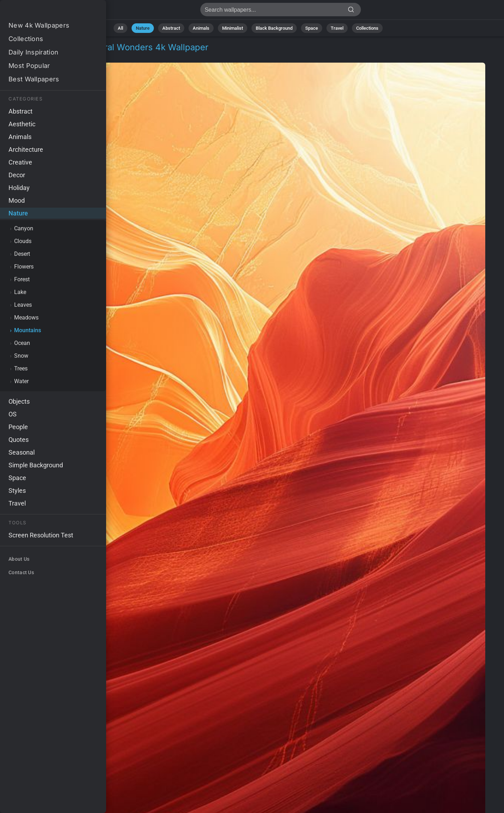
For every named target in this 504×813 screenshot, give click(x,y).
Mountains (60, 56)
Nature (143, 28)
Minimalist (233, 28)
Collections (367, 28)
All (120, 28)
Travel (337, 28)
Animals (201, 28)
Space (312, 28)
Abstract (171, 28)
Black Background (274, 28)
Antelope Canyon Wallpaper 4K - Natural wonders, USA (42, 11)
